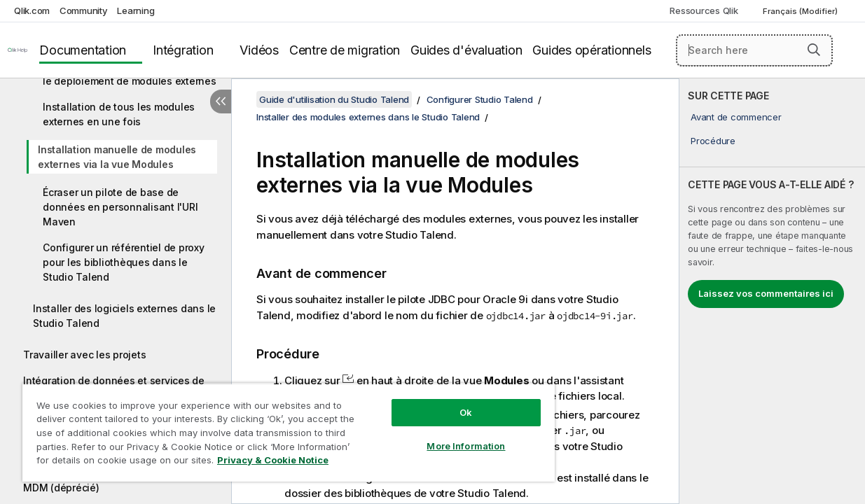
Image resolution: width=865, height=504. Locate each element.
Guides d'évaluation (466, 50)
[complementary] (772, 291)
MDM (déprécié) (61, 488)
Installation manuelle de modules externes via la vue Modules (117, 157)
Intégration (183, 50)
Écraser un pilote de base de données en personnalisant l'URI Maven (120, 207)
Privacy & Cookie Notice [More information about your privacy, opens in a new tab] (273, 460)
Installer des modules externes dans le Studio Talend (368, 117)
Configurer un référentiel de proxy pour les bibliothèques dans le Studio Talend (124, 262)
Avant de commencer (736, 117)
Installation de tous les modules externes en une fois (119, 114)
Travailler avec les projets (84, 355)
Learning (136, 10)
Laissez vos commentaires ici (766, 293)
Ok (466, 412)
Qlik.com (32, 10)
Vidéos (259, 50)
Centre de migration (345, 50)
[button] (814, 50)
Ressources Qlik (704, 10)
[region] (289, 432)
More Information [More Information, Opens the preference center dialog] (466, 446)
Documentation (83, 50)
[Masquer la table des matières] (221, 101)
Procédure (713, 141)
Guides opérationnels (591, 50)
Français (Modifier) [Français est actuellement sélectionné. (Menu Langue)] (801, 11)
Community (84, 10)
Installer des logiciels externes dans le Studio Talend (124, 316)
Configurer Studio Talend (480, 99)
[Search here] (754, 50)
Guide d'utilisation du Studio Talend (334, 99)
